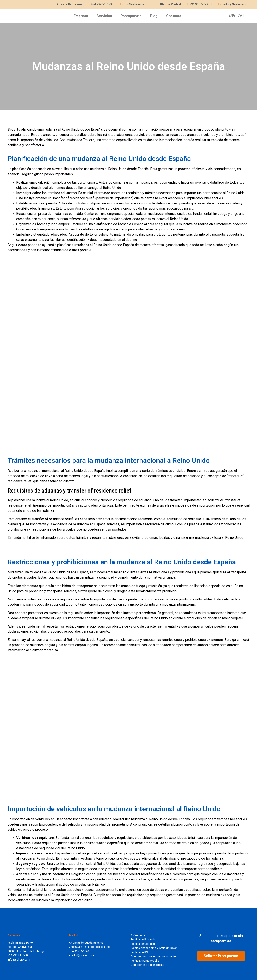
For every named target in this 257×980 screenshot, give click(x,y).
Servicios (104, 16)
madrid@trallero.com (82, 955)
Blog (154, 16)
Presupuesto (131, 16)
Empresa (81, 16)
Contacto (174, 16)
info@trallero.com (19, 960)
